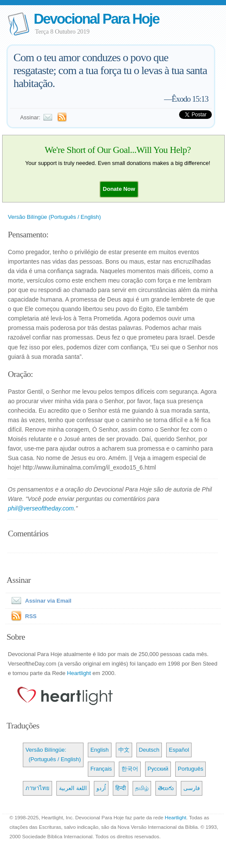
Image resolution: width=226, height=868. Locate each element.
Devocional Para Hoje (96, 19)
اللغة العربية (73, 788)
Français (101, 769)
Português (190, 769)
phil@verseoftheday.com (41, 508)
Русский (158, 769)
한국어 (130, 769)
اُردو (101, 788)
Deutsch (149, 750)
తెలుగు (166, 788)
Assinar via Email (40, 601)
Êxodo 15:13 (190, 99)
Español (179, 750)
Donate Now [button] (119, 189)
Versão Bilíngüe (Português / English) (54, 217)
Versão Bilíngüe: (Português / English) (53, 754)
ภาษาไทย (37, 788)
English (100, 750)
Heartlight (79, 673)
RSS (31, 616)
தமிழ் (142, 788)
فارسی (192, 788)
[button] (119, 189)
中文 (124, 750)
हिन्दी (121, 788)
